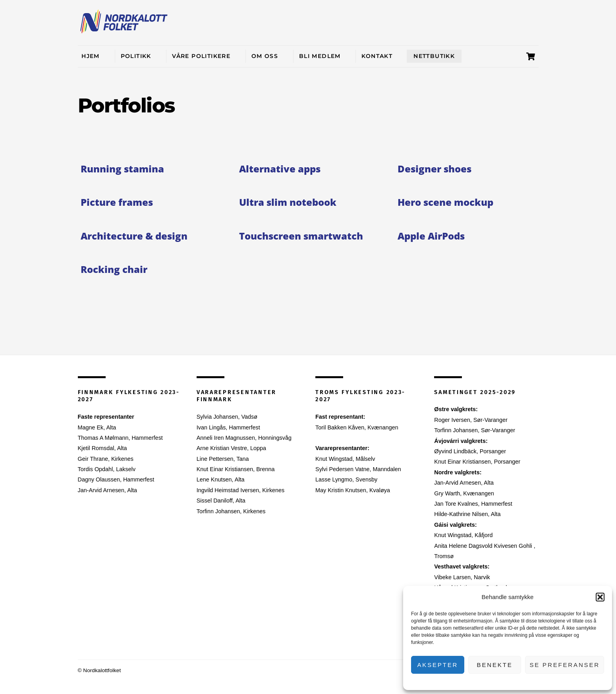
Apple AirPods (431, 236)
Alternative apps (280, 169)
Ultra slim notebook (288, 202)
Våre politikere (201, 56)
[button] (600, 597)
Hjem (91, 56)
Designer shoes (434, 169)
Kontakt (377, 56)
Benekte (495, 665)
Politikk (136, 56)
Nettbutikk (434, 56)
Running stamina (122, 169)
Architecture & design (134, 236)
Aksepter (437, 665)
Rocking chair (114, 269)
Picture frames (117, 202)
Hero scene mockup (445, 202)
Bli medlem (320, 56)
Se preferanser (565, 665)
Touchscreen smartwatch (301, 236)
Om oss (265, 56)
